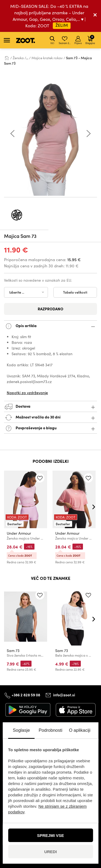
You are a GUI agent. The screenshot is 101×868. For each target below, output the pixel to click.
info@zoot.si (64, 695)
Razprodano (50, 309)
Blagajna (90, 39)
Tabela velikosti (75, 292)
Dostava (50, 407)
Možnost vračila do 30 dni (50, 418)
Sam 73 (13, 651)
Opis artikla (50, 326)
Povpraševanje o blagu (50, 428)
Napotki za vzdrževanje (27, 393)
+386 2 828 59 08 (26, 695)
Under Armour (19, 533)
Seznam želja (65, 40)
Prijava (78, 40)
